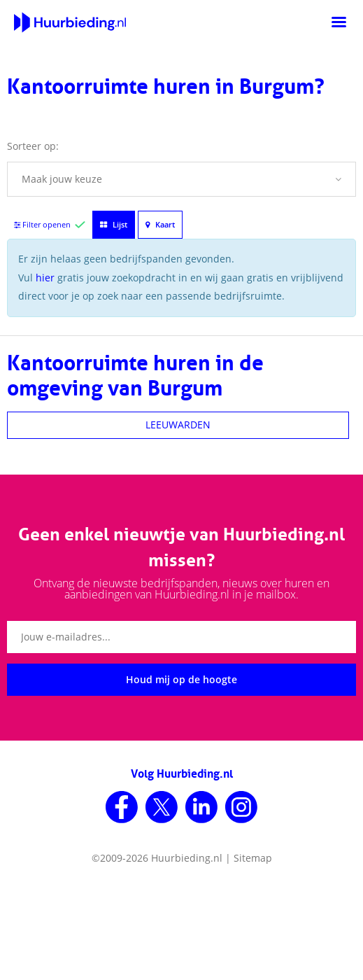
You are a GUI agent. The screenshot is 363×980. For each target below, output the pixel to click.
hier (45, 278)
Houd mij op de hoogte (181, 679)
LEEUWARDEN (178, 425)
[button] (181, 179)
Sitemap (253, 858)
